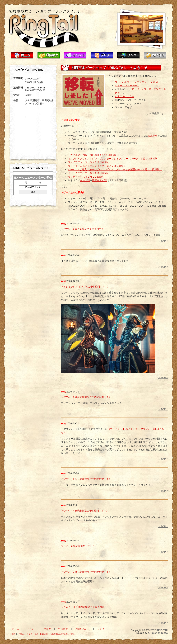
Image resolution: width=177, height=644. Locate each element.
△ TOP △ (163, 241)
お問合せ (158, 55)
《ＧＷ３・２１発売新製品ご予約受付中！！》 (86, 607)
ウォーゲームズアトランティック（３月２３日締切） (97, 166)
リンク (132, 55)
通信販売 (52, 55)
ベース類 (85, 180)
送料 (13, 634)
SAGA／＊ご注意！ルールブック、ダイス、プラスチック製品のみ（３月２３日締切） (115, 169)
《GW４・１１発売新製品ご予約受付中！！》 (86, 479)
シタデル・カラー (125, 96)
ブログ (105, 55)
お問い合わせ (83, 629)
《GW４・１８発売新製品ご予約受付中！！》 (86, 397)
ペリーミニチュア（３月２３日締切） (88, 173)
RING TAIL (162, 630)
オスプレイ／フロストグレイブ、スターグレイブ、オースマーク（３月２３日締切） (114, 159)
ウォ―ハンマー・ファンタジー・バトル (137, 82)
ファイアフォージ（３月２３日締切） (88, 162)
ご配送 (30, 634)
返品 (36, 634)
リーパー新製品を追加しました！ (79, 546)
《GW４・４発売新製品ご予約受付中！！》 (85, 511)
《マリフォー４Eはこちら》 (123, 429)
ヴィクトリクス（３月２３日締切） (87, 177)
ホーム (25, 55)
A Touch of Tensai (158, 633)
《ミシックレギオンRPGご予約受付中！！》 (85, 287)
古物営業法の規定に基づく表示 (62, 634)
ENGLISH (44, 634)
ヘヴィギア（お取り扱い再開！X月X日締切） (93, 155)
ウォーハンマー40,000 (127, 86)
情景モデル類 (99, 180)
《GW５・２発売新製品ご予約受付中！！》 (85, 229)
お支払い (21, 634)
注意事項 (153, 136)
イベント (79, 55)
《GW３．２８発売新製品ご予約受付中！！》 (86, 572)
